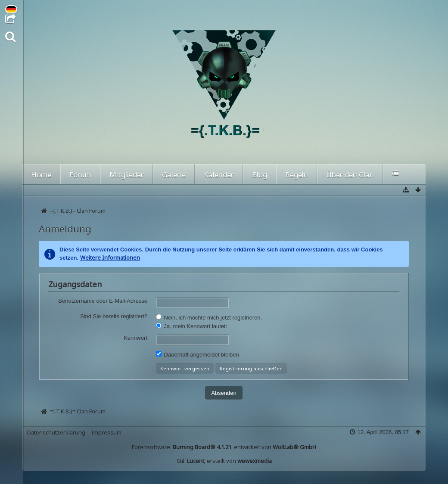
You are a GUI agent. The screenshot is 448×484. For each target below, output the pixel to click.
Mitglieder (127, 175)
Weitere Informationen (110, 258)
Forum (80, 175)
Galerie (174, 175)
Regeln (297, 175)
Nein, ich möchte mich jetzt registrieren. (209, 317)
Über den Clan (350, 175)
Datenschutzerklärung (56, 432)
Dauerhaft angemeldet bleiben (198, 354)
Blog (260, 175)
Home (41, 175)
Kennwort (135, 338)
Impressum (106, 432)
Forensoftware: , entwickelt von (224, 447)
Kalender (219, 175)
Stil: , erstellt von (224, 461)
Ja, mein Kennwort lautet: (191, 326)
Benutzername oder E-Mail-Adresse (103, 301)
